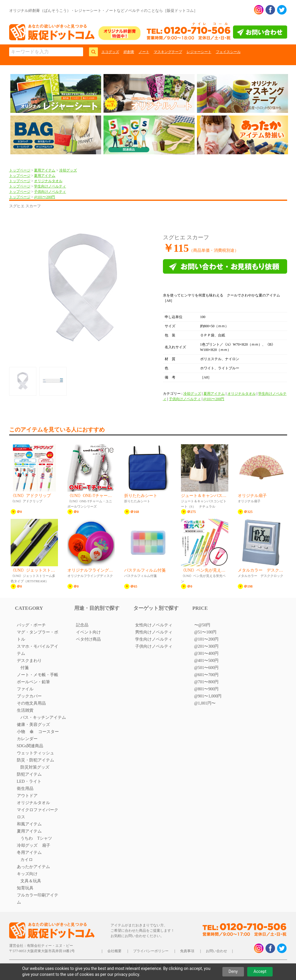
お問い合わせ (216, 951)
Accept (260, 971)
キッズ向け (27, 874)
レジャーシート (199, 52)
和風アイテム (29, 824)
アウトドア (27, 796)
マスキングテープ (168, 52)
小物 (21, 732)
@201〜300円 (207, 646)
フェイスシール (228, 52)
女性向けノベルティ (154, 625)
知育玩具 (25, 888)
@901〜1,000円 (208, 696)
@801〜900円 (207, 689)
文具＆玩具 (31, 881)
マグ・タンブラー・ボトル (38, 636)
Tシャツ (45, 838)
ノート (144, 52)
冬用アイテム (29, 853)
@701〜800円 (207, 682)
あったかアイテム (33, 867)
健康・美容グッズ (33, 725)
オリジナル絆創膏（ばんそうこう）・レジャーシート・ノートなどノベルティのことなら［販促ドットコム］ (103, 11)
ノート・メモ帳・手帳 (38, 675)
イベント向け (88, 632)
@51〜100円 (206, 632)
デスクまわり (29, 661)
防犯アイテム (29, 774)
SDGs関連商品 (30, 746)
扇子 (46, 845)
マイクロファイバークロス (38, 813)
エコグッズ (110, 52)
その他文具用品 (31, 703)
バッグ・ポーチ (31, 625)
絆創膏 (129, 52)
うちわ (27, 838)
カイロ (27, 860)
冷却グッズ (68, 170)
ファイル (25, 689)
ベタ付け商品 (88, 639)
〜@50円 (202, 625)
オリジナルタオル (48, 181)
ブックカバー (29, 696)
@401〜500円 (207, 661)
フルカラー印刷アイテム (38, 899)
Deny (233, 971)
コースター (48, 732)
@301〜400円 (207, 653)
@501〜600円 (207, 668)
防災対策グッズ (35, 767)
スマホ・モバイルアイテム (38, 650)
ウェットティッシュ (35, 753)
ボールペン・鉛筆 (33, 682)
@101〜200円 (45, 197)
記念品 (82, 625)
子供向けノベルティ (50, 192)
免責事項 (187, 951)
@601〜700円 (207, 675)
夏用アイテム (45, 170)
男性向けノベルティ (154, 632)
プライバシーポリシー (151, 951)
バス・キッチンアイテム (43, 717)
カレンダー (27, 739)
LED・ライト (29, 781)
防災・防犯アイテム (35, 760)
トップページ (20, 170)
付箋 (25, 668)
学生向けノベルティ (50, 186)
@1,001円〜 (205, 703)
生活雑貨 (25, 710)
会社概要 (114, 951)
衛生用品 (25, 789)
